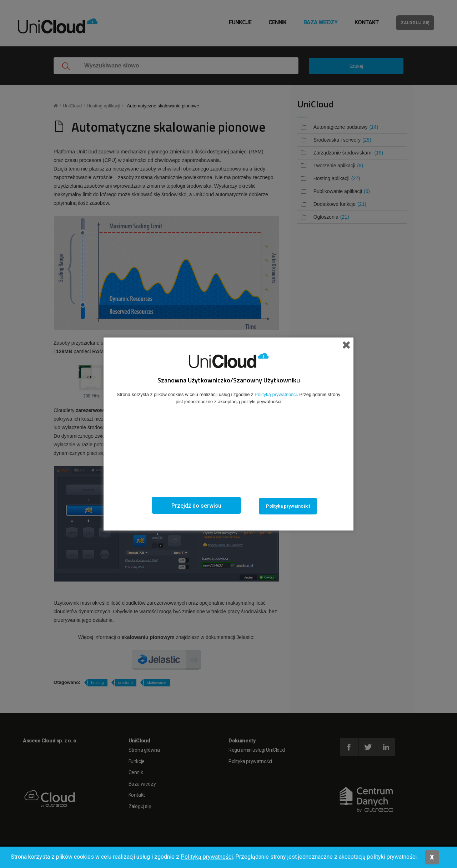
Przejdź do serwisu (196, 506)
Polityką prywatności (207, 857)
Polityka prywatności (288, 506)
